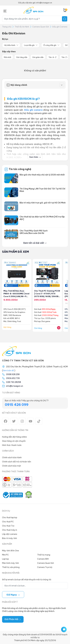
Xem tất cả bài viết (35, 243)
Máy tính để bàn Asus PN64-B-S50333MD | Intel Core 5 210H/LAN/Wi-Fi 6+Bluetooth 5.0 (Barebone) (16, 296)
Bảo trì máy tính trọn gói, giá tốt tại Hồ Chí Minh (43, 203)
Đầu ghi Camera (60, 27)
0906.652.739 (13, 378)
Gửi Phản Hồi (13, 619)
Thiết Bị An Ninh (22, 27)
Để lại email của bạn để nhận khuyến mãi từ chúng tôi (27, 580)
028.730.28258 (14, 382)
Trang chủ (7, 27)
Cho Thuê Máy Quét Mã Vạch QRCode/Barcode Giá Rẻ (34, 232)
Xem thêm (35, 157)
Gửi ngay (13, 595)
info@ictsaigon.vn (15, 386)
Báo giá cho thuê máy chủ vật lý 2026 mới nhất (42, 175)
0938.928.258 (13, 374)
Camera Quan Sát (41, 27)
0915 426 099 (17, 405)
